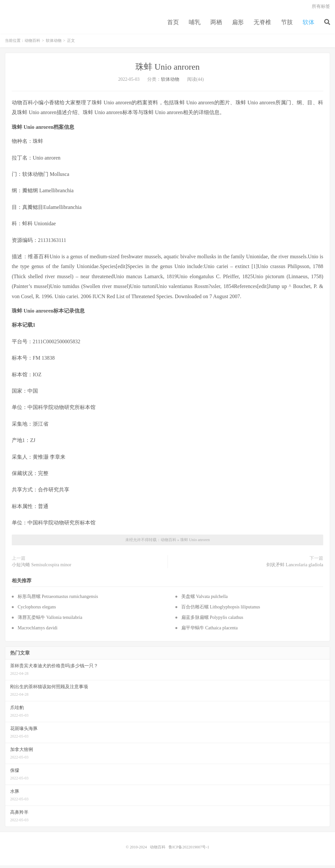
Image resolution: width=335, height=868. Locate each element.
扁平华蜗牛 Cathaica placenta (210, 630)
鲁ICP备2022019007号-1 (189, 850)
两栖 (216, 24)
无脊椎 (262, 24)
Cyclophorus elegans (37, 610)
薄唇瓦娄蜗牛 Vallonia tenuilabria (50, 620)
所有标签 (321, 8)
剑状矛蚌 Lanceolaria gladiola (295, 567)
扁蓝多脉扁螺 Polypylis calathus (212, 620)
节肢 (287, 24)
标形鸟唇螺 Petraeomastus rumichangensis (58, 599)
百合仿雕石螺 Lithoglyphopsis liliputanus (221, 610)
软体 (309, 24)
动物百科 (32, 43)
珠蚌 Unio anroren (167, 69)
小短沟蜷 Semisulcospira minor (42, 567)
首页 (173, 24)
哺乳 (195, 24)
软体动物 (54, 43)
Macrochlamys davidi (38, 630)
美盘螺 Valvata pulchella (204, 599)
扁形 (238, 24)
